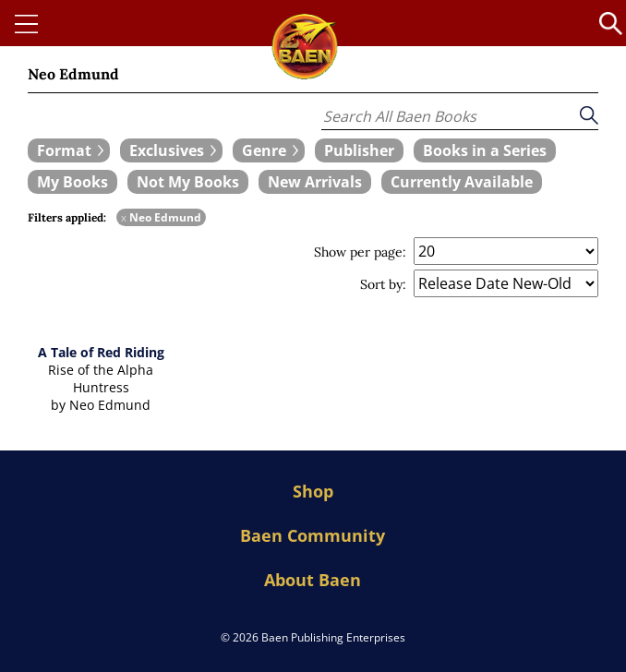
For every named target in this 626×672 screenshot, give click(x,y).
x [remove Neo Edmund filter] (124, 217)
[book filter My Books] (72, 182)
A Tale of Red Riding (101, 352)
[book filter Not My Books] (188, 182)
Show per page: (360, 252)
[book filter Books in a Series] (485, 150)
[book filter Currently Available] (462, 182)
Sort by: (383, 284)
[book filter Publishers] (359, 150)
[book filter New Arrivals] (315, 182)
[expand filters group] (69, 150)
